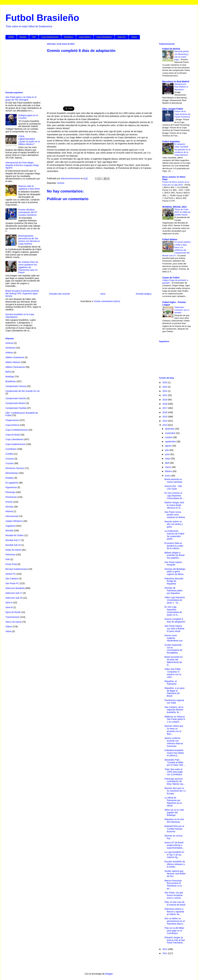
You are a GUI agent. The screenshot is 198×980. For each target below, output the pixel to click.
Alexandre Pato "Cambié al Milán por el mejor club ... (175, 762)
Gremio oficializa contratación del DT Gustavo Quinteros (28, 212)
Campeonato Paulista (16, 408)
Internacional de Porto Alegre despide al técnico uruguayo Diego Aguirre (22, 165)
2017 (165, 408)
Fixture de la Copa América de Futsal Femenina (182, 114)
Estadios (10, 478)
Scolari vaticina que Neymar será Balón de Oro (175, 874)
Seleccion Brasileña (15, 588)
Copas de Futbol (171, 278)
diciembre (170, 429)
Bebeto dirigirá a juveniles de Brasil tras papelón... (174, 555)
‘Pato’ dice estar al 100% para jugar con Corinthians (174, 772)
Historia (9, 511)
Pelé (8, 559)
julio (167, 450)
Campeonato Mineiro (16, 403)
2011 (165, 953)
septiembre (171, 442)
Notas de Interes (13, 550)
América (9, 343)
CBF (34, 37)
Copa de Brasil (13, 435)
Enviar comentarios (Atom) (107, 301)
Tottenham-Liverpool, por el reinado (182, 310)
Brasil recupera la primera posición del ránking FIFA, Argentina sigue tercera (22, 293)
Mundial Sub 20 (13, 545)
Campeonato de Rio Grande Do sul (23, 391)
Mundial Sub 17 (13, 540)
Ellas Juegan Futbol (173, 109)
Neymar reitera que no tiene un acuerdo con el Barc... (174, 730)
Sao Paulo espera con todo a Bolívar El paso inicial (174, 629)
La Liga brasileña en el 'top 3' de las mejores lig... (174, 855)
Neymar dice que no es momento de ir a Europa (175, 791)
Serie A (9, 603)
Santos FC (11, 574)
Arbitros (9, 353)
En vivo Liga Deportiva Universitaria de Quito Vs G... (173, 611)
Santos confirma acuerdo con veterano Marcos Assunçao (174, 742)
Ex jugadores (12, 483)
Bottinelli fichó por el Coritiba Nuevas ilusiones (174, 829)
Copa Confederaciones (17, 430)
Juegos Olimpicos (14, 521)
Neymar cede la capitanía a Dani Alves (29, 187)
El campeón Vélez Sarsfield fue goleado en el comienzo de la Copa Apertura (182, 149)
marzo (168, 467)
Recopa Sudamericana (17, 569)
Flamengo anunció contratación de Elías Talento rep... (175, 781)
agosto (169, 446)
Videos (134, 37)
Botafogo (10, 377)
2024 (165, 387)
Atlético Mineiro (13, 362)
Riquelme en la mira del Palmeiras (174, 821)
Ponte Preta (11, 564)
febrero (169, 471)
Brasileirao (69, 37)
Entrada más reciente (60, 294)
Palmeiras (10, 555)
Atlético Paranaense (15, 367)
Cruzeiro (10, 463)
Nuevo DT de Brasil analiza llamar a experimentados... (174, 845)
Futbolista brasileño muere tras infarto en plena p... (174, 753)
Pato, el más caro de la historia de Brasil (175, 903)
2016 (165, 412)
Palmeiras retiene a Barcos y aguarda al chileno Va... (174, 912)
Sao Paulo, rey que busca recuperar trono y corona (174, 895)
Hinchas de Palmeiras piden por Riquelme (173, 591)
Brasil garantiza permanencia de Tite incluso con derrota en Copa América (29, 240)
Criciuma (10, 459)
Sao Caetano (12, 579)
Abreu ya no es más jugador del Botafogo (174, 812)
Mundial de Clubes (14, 535)
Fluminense (11, 497)
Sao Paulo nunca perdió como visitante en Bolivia (175, 515)
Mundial (23, 37)
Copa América (85, 37)
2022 (165, 391)
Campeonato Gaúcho (16, 398)
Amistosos (11, 348)
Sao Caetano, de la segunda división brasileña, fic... (174, 710)
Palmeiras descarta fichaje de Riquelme (174, 581)
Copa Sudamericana (50, 37)
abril (167, 463)
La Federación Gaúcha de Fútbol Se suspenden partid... (174, 535)
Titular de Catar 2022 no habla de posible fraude (182, 212)
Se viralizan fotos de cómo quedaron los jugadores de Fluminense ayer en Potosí (28, 267)
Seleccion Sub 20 (14, 598)
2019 (165, 400)
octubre (169, 437)
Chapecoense (12, 420)
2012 (165, 949)
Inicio (103, 294)
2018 (165, 404)
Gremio (61, 183)
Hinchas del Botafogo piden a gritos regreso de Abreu (175, 572)
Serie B (9, 607)
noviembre (170, 433)
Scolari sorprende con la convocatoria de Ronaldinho (173, 649)
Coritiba (9, 454)
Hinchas (9, 507)
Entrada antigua (144, 294)
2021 (165, 395)
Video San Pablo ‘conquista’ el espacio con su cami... (173, 673)
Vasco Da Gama (13, 622)
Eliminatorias (12, 473)
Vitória (8, 631)
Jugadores (11, 526)
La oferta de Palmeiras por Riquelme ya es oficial (173, 802)
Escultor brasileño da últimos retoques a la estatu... (175, 864)
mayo (168, 459)
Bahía (8, 372)
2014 (165, 421)
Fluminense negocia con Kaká (174, 702)
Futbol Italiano (170, 239)
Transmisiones (13, 617)
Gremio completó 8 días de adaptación (175, 620)
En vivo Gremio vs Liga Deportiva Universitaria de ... (174, 496)
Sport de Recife (13, 612)
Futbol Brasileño (42, 18)
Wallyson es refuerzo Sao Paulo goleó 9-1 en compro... (175, 719)
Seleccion (122, 37)
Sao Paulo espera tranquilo (173, 563)
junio (168, 454)
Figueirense (11, 487)
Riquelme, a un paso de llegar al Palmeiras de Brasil (174, 692)
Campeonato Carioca (16, 386)
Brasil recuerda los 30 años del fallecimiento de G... (174, 661)
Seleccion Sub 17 (14, 593)
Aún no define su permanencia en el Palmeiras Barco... (175, 921)
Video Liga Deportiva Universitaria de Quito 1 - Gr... (175, 600)
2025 (165, 382)
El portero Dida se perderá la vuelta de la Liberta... (174, 546)
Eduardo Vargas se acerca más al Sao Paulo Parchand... (175, 940)
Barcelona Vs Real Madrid (176, 82)
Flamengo (10, 492)
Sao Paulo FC (12, 583)
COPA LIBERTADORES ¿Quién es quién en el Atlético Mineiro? (29, 140)
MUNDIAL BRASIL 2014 (174, 207)
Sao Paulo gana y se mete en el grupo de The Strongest (21, 98)
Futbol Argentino (171, 142)
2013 (165, 425)
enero (168, 476)
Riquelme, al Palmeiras (171, 683)
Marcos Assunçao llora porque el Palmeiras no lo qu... (173, 884)
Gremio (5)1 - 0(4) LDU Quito (173, 487)
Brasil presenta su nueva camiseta (173, 481)
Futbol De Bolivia (171, 49)
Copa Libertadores (104, 37)
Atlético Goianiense (15, 357)
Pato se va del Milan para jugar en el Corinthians (174, 931)
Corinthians (11, 449)
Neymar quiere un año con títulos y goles (174, 524)
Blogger (109, 974)
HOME (11, 37)
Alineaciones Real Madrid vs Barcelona (181, 87)
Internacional (12, 516)
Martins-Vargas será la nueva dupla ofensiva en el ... (174, 505)
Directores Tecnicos (15, 468)
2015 (165, 417)
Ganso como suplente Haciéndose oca (173, 638)
